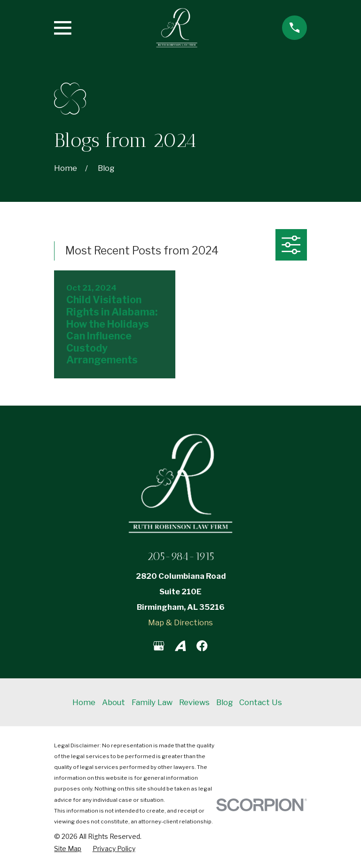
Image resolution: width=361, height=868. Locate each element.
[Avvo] (180, 646)
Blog (224, 702)
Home (84, 702)
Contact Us (261, 702)
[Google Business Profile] (159, 646)
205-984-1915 (180, 556)
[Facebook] (202, 646)
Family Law (152, 702)
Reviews (194, 702)
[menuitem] (68, 849)
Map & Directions (180, 622)
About (114, 702)
